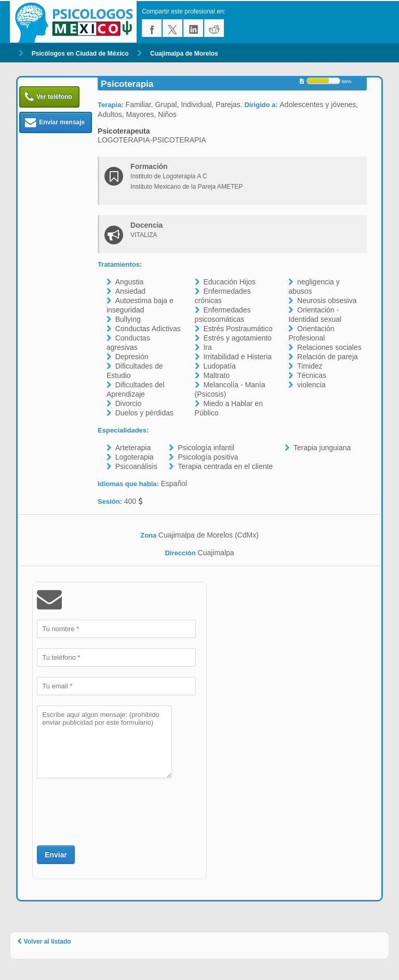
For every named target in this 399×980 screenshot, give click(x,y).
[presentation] (116, 811)
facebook (152, 28)
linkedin (193, 28)
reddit (214, 28)
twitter (172, 28)
